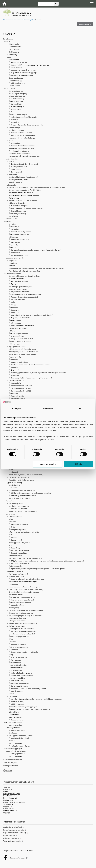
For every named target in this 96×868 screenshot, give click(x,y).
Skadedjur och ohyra (19, 114)
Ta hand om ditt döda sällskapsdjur (24, 117)
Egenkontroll (13, 472)
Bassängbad (16, 227)
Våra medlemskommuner (18, 328)
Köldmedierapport (18, 704)
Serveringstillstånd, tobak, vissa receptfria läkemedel (31, 378)
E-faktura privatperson (20, 333)
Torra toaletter (17, 68)
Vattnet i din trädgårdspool (21, 232)
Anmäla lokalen (14, 485)
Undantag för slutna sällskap (19, 746)
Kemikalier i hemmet (16, 130)
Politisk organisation (16, 380)
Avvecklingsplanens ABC (20, 636)
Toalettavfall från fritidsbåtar (22, 676)
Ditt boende (10, 88)
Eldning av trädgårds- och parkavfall (25, 164)
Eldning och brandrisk (19, 167)
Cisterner (12, 522)
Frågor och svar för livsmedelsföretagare (24, 587)
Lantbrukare (10, 514)
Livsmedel (15, 313)
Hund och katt (16, 104)
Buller (11, 470)
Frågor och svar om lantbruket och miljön (24, 532)
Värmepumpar (16, 323)
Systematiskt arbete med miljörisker (25, 652)
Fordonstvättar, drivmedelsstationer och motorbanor (31, 365)
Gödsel (11, 535)
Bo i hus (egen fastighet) (18, 94)
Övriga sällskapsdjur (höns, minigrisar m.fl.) (27, 125)
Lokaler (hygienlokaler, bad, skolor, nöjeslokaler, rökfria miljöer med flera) (39, 373)
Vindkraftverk (16, 663)
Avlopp (9, 57)
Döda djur (12, 527)
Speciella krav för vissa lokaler (20, 498)
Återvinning (13, 55)
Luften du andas (12, 159)
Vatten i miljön (14, 245)
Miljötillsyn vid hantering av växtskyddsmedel (25, 558)
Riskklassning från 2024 (17, 618)
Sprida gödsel (16, 540)
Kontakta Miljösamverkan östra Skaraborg (24, 276)
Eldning (11, 161)
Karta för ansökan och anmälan (23, 326)
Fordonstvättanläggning (18, 665)
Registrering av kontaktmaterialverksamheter (26, 610)
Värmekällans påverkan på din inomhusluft (24, 156)
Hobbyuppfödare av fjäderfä (19, 543)
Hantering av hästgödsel (20, 550)
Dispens (14, 537)
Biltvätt (14, 247)
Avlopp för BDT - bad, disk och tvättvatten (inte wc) (30, 65)
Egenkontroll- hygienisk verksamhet (22, 490)
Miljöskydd (15, 375)
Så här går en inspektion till (19, 563)
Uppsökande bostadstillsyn (19, 151)
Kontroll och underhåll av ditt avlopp (25, 70)
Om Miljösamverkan (13, 274)
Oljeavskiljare (14, 712)
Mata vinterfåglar (18, 107)
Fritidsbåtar (16, 253)
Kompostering (14, 49)
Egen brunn (15, 242)
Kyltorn (11, 694)
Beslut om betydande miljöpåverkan (22, 354)
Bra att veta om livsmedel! (18, 574)
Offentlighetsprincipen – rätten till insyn (23, 352)
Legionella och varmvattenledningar (22, 138)
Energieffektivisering (19, 657)
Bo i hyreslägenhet (16, 91)
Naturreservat (11, 219)
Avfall (8, 41)
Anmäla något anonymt (20, 281)
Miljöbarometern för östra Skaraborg (22, 349)
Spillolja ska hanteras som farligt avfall (23, 511)
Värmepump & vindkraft (15, 258)
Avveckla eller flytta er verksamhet (22, 634)
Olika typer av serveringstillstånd (21, 735)
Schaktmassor (14, 715)
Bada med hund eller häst (21, 234)
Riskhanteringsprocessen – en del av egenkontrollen (31, 493)
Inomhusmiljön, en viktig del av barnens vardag (26, 475)
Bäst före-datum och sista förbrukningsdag (27, 208)
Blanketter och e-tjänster (18, 289)
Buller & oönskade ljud (17, 96)
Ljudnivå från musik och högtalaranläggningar (28, 579)
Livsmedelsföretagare (14, 571)
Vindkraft (12, 266)
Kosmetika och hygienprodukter (23, 135)
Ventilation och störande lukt (19, 154)
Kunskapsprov (14, 733)
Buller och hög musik (16, 576)
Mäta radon (15, 143)
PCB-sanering (16, 320)
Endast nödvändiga (47, 464)
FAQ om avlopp (14, 86)
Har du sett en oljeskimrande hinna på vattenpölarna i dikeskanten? (36, 250)
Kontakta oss (84, 24)
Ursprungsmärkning (19, 213)
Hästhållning (16, 548)
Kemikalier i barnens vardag (22, 133)
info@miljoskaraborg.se (11, 794)
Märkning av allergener (20, 206)
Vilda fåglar (15, 122)
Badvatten (12, 224)
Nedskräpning (14, 52)
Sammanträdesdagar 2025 (21, 388)
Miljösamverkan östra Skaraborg (13, 20)
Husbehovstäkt (17, 720)
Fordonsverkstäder (16, 668)
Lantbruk (14, 367)
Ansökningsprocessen (17, 730)
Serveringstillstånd (13, 728)
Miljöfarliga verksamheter (21, 318)
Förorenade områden (17, 678)
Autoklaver (13, 488)
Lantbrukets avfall (15, 556)
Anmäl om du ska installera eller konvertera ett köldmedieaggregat (36, 699)
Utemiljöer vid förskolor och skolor (22, 480)
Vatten (8, 221)
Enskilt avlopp (14, 60)
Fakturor (12, 331)
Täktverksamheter (15, 717)
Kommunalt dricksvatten (20, 240)
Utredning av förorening (20, 683)
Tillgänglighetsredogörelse (12, 841)
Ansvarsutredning (18, 681)
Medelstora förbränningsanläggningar (23, 707)
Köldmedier (13, 696)
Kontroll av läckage (18, 702)
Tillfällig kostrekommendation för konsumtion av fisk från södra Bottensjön (37, 187)
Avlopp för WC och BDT (20, 62)
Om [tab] (79, 409)
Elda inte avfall (14, 44)
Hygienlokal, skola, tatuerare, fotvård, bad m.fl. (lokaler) (32, 315)
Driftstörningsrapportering (18, 647)
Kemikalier (15, 310)
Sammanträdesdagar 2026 (21, 391)
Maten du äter (11, 185)
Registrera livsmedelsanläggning (21, 613)
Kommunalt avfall (15, 47)
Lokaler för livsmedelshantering (23, 597)
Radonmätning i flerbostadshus (23, 146)
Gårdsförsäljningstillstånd (21, 738)
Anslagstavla (16, 383)
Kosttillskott (13, 216)
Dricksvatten (13, 237)
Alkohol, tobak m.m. (19, 300)
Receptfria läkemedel (14, 722)
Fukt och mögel (14, 127)
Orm (13, 112)
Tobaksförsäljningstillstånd (16, 751)
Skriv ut (9, 771)
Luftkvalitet (13, 174)
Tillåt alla (78, 464)
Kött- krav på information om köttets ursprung (26, 589)
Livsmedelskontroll (16, 595)
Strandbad (15, 229)
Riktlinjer (12, 741)
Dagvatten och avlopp (19, 362)
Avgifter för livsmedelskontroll (23, 600)
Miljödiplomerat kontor (17, 346)
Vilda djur (15, 120)
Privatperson (8, 39)
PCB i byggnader (17, 691)
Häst (10, 545)
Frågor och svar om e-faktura (22, 339)
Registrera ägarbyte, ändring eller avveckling (26, 616)
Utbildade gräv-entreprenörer (22, 75)
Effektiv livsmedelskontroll (21, 602)
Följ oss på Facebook (18, 858)
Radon (11, 141)
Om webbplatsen (30, 20)
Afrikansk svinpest (16, 516)
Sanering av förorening (20, 686)
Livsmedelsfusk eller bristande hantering (24, 195)
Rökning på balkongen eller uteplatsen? (23, 177)
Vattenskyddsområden (20, 255)
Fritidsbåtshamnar (15, 670)
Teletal (14, 284)
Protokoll (15, 393)
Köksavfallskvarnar (18, 83)
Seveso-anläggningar (14, 749)
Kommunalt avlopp (16, 81)
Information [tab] (48, 409)
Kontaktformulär (17, 279)
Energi (11, 655)
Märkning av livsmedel (17, 203)
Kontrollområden (18, 605)
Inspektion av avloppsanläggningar (24, 73)
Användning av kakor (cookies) (14, 827)
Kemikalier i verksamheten (19, 509)
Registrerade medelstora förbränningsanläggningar (31, 709)
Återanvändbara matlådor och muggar (23, 623)
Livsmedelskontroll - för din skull (21, 193)
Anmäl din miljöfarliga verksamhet (24, 631)
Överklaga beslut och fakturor (20, 341)
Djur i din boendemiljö (17, 99)
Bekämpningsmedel (16, 503)
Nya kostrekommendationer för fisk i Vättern (25, 190)
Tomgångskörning (15, 182)
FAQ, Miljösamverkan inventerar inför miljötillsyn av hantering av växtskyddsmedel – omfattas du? (48, 561)
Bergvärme (13, 261)
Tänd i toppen (16, 169)
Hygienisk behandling (14, 483)
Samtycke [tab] (17, 409)
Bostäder (15, 307)
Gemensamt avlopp (16, 78)
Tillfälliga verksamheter (17, 621)
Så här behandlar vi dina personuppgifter (26, 294)
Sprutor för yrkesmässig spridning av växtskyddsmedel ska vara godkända (39, 569)
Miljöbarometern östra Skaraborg (15, 833)
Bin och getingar (17, 101)
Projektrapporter (15, 357)
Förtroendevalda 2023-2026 (21, 386)
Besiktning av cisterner (20, 524)
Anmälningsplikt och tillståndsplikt (21, 629)
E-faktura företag (18, 336)
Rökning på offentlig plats (18, 180)
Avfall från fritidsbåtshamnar (22, 673)
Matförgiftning (14, 198)
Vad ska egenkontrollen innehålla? (24, 496)
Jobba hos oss (14, 344)
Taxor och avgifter (18, 396)
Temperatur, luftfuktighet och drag (21, 148)
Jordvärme (13, 263)
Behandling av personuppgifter (20, 287)
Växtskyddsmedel (15, 566)
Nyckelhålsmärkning (19, 211)
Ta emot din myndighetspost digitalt (25, 297)
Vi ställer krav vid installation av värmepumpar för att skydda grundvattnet (36, 268)
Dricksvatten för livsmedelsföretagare (23, 582)
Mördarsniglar (16, 109)
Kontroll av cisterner (19, 644)
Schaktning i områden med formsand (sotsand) (29, 689)
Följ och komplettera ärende (22, 292)
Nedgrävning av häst (19, 530)
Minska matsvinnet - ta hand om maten (23, 200)
